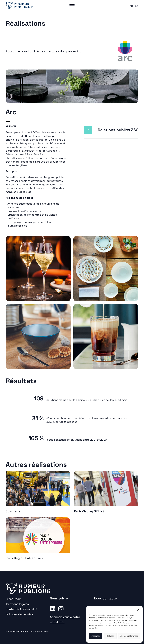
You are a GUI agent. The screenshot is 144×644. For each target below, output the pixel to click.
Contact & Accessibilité (22, 609)
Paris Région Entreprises (24, 558)
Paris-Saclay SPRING (89, 511)
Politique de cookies (19, 614)
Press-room (13, 599)
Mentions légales (17, 604)
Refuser (110, 636)
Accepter (96, 636)
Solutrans (13, 511)
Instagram (61, 608)
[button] (138, 610)
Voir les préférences (129, 636)
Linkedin (53, 608)
